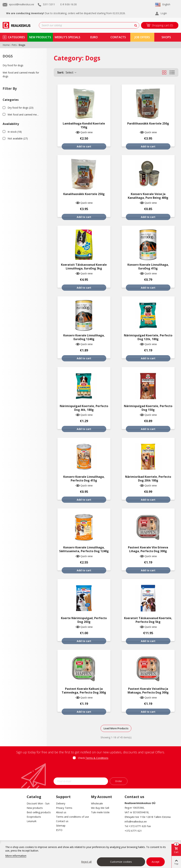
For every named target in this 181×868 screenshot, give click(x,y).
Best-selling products (39, 812)
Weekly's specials (67, 37)
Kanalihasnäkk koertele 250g (84, 194)
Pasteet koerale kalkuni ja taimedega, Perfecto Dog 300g (84, 691)
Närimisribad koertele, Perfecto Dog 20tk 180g (148, 479)
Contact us (62, 821)
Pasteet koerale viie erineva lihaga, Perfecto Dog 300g (148, 549)
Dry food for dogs (13, 65)
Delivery (61, 803)
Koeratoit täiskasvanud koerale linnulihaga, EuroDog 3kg (84, 267)
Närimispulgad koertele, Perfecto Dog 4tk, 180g (84, 408)
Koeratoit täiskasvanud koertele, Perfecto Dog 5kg (148, 620)
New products (35, 808)
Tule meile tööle (100, 812)
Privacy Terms (64, 808)
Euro (94, 37)
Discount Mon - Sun (38, 803)
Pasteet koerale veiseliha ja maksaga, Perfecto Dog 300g (148, 691)
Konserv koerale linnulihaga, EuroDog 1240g (84, 337)
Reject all (86, 862)
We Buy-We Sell (100, 808)
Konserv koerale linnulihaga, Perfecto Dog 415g (84, 479)
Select (67, 72)
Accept (156, 862)
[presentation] (90, 770)
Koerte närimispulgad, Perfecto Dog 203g (84, 620)
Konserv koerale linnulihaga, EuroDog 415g (148, 267)
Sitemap (61, 826)
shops (166, 37)
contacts (118, 37)
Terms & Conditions (97, 758)
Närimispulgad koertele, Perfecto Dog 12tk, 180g (148, 337)
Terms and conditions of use (71, 817)
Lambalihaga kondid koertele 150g (84, 125)
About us (61, 812)
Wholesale (97, 803)
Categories (16, 37)
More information (16, 856)
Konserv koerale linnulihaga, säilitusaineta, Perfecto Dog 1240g (84, 549)
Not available (18, 138)
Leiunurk (32, 821)
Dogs (8, 56)
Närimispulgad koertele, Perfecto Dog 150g (148, 408)
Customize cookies (121, 862)
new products (40, 37)
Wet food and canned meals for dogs (21, 74)
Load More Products (116, 728)
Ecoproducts (34, 817)
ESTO (59, 830)
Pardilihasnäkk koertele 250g (148, 124)
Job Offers (142, 37)
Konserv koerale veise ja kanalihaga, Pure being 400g (148, 196)
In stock (15, 132)
